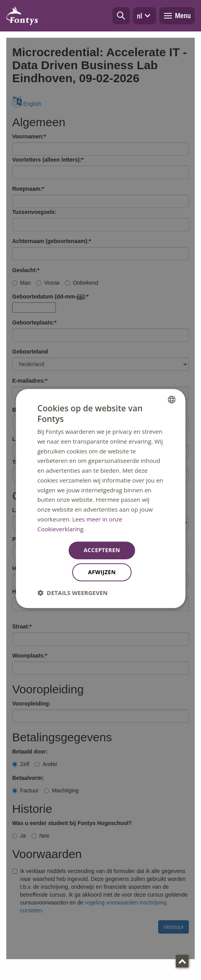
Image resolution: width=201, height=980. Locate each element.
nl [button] (145, 16)
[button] (121, 16)
